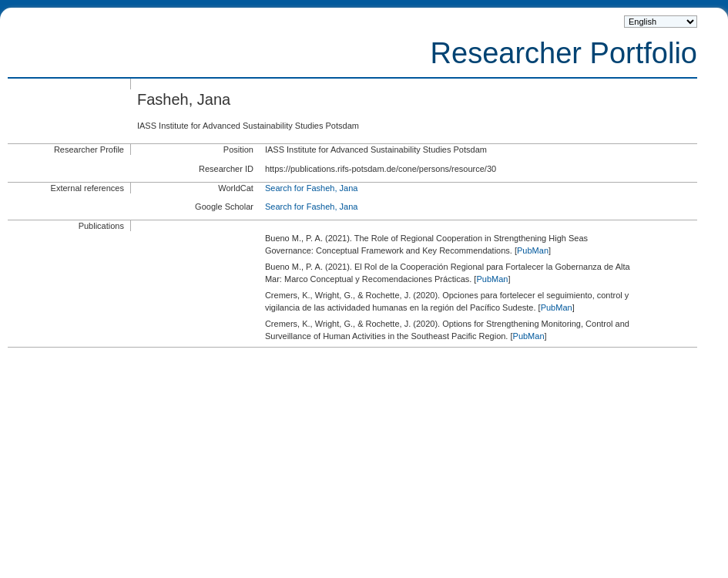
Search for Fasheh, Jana (311, 188)
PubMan (533, 250)
